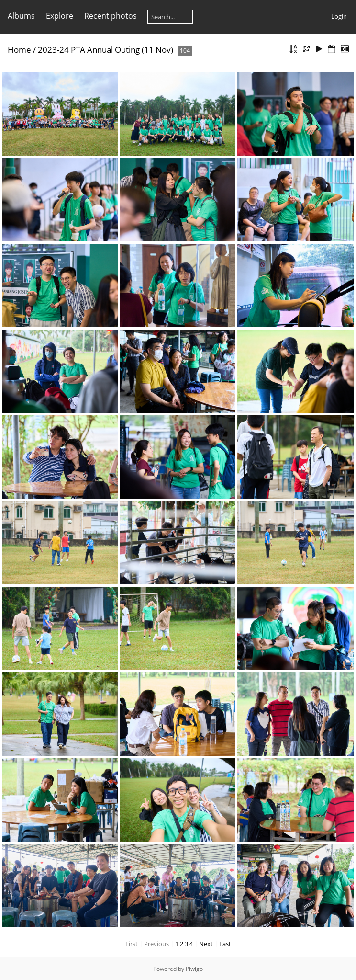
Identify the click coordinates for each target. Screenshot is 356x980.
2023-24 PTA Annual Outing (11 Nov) (106, 50)
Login (339, 16)
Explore (60, 16)
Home (19, 50)
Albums (21, 16)
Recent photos (111, 16)
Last (225, 944)
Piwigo (194, 969)
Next (206, 944)
